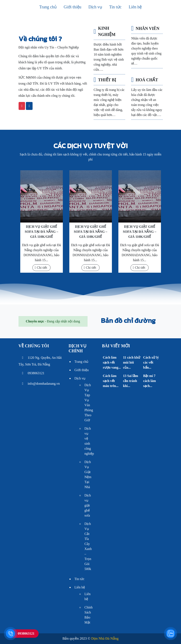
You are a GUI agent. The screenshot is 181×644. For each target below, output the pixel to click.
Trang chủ (48, 7)
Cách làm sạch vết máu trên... (111, 381)
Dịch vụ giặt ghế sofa (88, 505)
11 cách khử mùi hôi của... (132, 362)
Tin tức (115, 7)
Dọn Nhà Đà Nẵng (105, 638)
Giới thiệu (73, 7)
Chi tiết (41, 268)
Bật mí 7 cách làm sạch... (150, 381)
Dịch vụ (95, 7)
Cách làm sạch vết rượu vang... (112, 362)
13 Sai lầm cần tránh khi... (130, 381)
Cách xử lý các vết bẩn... (151, 362)
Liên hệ (135, 7)
